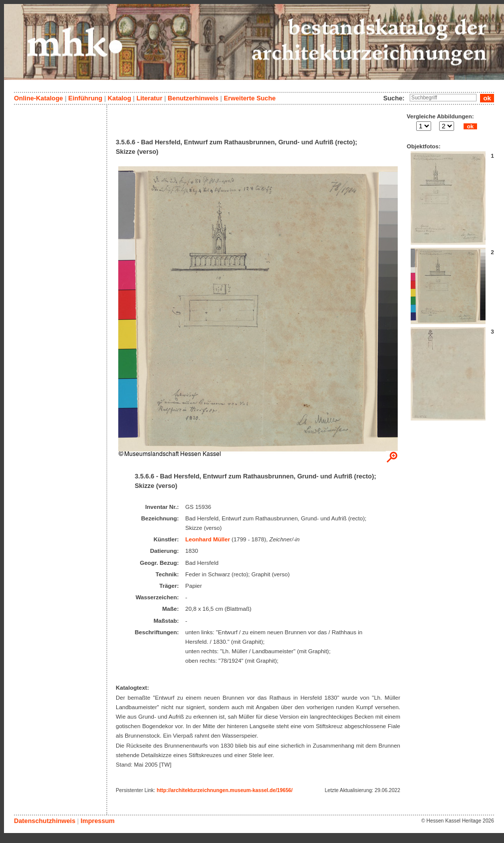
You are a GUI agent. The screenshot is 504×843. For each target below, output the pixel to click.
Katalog (120, 98)
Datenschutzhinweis (45, 821)
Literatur (149, 98)
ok (470, 126)
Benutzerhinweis (193, 98)
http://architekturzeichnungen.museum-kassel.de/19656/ (225, 790)
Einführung (85, 98)
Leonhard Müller (208, 539)
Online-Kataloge (38, 98)
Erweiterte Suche (250, 98)
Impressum (97, 821)
